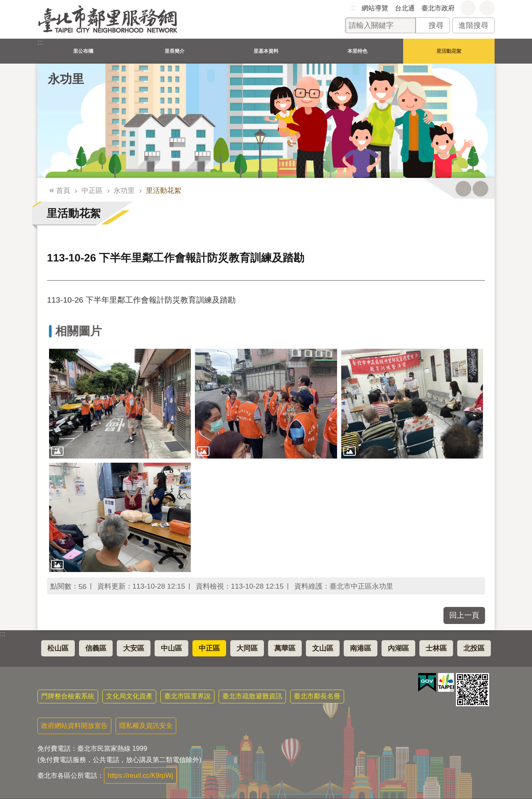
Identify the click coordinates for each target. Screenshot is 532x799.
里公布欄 (83, 51)
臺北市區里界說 (187, 696)
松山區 (58, 648)
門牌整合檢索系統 (68, 696)
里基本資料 (266, 51)
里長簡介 (175, 51)
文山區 (323, 648)
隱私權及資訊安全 (146, 726)
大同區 (247, 648)
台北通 (405, 8)
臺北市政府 (438, 8)
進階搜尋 (473, 25)
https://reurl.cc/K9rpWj (140, 776)
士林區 (436, 648)
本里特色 (357, 51)
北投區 (474, 648)
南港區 (361, 648)
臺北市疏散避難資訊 (252, 696)
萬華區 (285, 648)
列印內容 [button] (463, 189)
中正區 (92, 190)
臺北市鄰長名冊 (317, 696)
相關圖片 (79, 331)
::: (353, 8)
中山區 (171, 648)
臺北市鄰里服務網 (108, 19)
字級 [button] (468, 8)
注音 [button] (480, 189)
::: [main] (50, 187)
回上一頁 (464, 615)
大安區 (134, 648)
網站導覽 (375, 8)
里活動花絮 (449, 51)
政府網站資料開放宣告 (74, 726)
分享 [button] (487, 8)
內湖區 (398, 648)
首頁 (63, 190)
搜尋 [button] (436, 25)
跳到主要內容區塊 (4, 4)
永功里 (66, 79)
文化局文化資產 (129, 696)
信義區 (96, 648)
